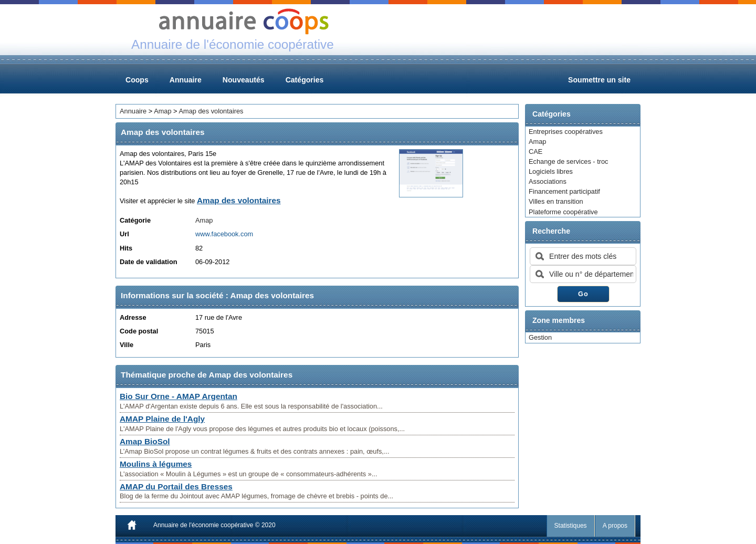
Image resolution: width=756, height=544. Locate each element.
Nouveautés (244, 80)
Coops (137, 80)
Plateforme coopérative (563, 212)
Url (124, 234)
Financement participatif (564, 191)
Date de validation (149, 262)
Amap (537, 142)
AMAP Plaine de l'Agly (162, 419)
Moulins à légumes (156, 464)
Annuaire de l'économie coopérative (203, 525)
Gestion (540, 337)
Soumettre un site (599, 80)
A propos (615, 526)
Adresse (133, 317)
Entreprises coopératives (566, 132)
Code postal (139, 331)
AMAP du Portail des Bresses (176, 487)
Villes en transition (556, 201)
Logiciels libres (551, 171)
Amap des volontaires (211, 111)
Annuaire (186, 80)
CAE (535, 151)
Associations (548, 181)
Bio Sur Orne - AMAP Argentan (178, 396)
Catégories (305, 80)
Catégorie (135, 220)
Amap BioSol (145, 441)
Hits (126, 248)
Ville (127, 345)
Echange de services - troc (569, 161)
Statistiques (571, 526)
